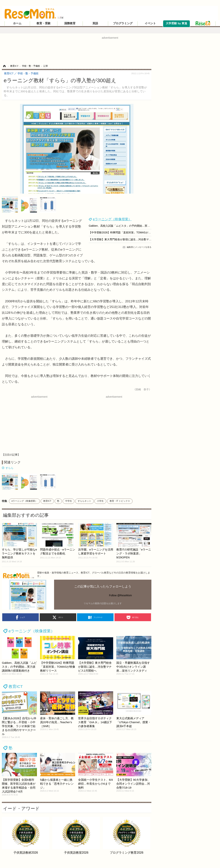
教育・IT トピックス (120, 501)
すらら (10, 468)
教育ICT (47, 501)
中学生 (69, 501)
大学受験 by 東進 (176, 23)
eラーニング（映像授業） (112, 219)
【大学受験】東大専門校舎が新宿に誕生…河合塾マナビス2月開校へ (129, 239)
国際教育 (70, 23)
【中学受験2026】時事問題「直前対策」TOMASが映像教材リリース (129, 232)
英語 (95, 23)
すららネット (84, 501)
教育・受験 (44, 23)
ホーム (17, 23)
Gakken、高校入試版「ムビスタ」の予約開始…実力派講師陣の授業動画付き (134, 226)
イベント (150, 23)
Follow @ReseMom (120, 595)
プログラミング (123, 23)
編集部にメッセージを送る (139, 247)
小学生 (100, 501)
